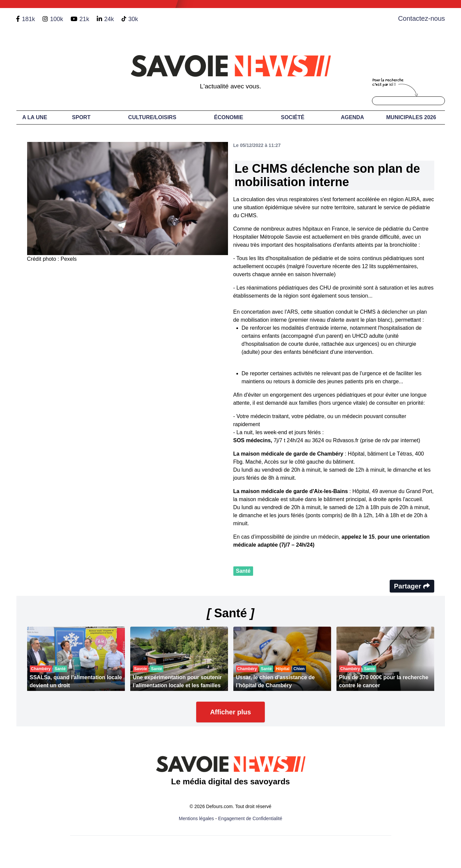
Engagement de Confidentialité (250, 818)
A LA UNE (34, 117)
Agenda (352, 117)
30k (133, 19)
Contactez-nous (421, 18)
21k (84, 19)
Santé (243, 571)
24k (109, 19)
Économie (228, 117)
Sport (81, 117)
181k (28, 19)
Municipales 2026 (411, 117)
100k (56, 19)
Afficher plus (230, 712)
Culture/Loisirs (152, 117)
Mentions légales (196, 818)
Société (293, 117)
